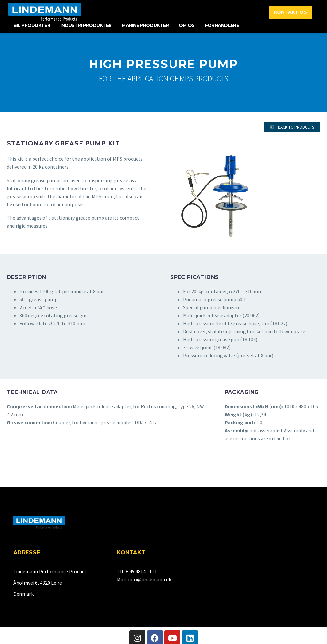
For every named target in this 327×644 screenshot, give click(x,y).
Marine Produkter (145, 25)
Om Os (187, 25)
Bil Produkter (32, 25)
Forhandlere (222, 25)
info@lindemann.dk (150, 579)
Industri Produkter (86, 25)
